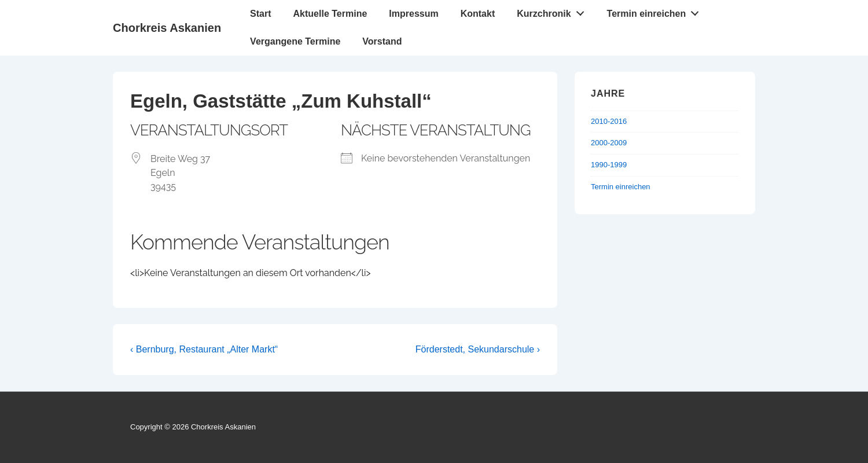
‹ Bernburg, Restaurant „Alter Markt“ (204, 349)
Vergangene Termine (295, 41)
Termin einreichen (656, 11)
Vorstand (382, 41)
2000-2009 (609, 143)
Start (260, 14)
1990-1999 (609, 165)
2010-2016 (609, 121)
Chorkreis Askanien (167, 28)
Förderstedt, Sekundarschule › (478, 349)
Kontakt (478, 14)
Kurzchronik (553, 11)
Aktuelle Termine (330, 14)
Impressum (413, 14)
